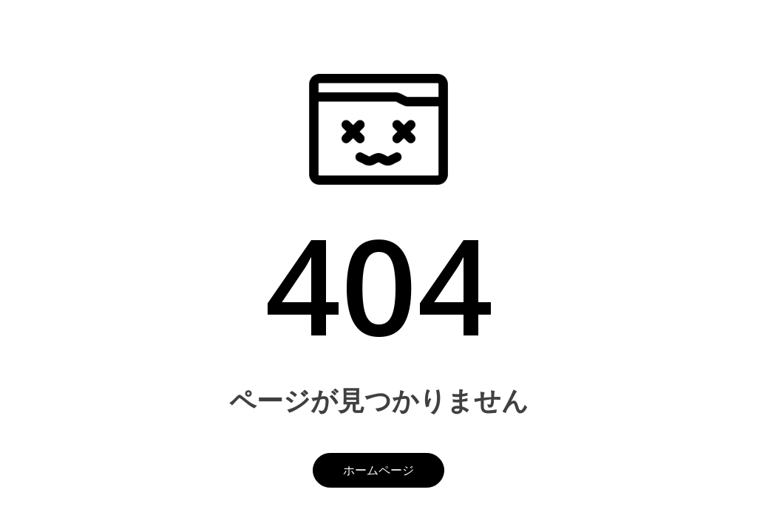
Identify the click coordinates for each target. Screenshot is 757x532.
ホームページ (378, 470)
